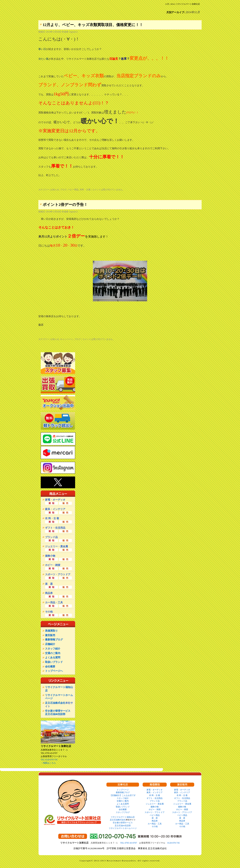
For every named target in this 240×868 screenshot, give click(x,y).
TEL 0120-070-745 (49, 760)
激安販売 (50, 635)
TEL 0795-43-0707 (129, 843)
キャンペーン (67, 339)
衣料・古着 (85, 190)
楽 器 (155, 818)
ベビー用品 (73, 190)
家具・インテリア (155, 792)
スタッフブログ (123, 812)
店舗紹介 (50, 644)
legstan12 (73, 32)
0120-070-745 (174, 843)
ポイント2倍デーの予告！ (65, 205)
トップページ (123, 790)
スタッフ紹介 (53, 649)
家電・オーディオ (155, 790)
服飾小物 (155, 807)
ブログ (63, 190)
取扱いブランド (54, 662)
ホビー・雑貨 (155, 809)
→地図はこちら (48, 763)
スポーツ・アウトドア (155, 812)
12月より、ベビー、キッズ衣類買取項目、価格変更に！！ (93, 25)
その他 (155, 826)
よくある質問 (53, 657)
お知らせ (55, 190)
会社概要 (50, 666)
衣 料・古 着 (155, 795)
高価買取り (51, 631)
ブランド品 (155, 801)
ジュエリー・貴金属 (155, 804)
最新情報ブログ (54, 640)
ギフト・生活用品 (155, 798)
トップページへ (54, 671)
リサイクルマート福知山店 (123, 817)
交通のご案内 (53, 653)
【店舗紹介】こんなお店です (123, 795)
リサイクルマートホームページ (123, 828)
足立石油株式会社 (55, 703)
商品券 (155, 821)
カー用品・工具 (155, 824)
